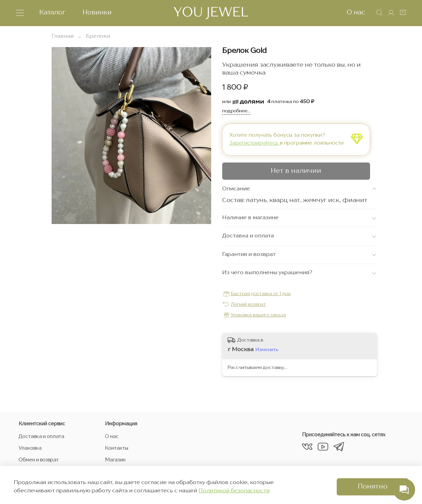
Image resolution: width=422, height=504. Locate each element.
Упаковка (30, 448)
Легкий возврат (248, 305)
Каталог (52, 13)
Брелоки (98, 36)
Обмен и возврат (39, 460)
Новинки (97, 13)
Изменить (267, 350)
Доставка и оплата (41, 437)
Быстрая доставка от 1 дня (261, 294)
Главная (63, 36)
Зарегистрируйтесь (255, 143)
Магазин (115, 460)
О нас (356, 13)
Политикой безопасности (234, 491)
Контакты (117, 448)
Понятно (372, 487)
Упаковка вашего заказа (258, 315)
